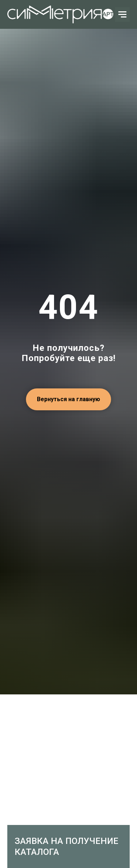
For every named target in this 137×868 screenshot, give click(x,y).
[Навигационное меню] (122, 15)
